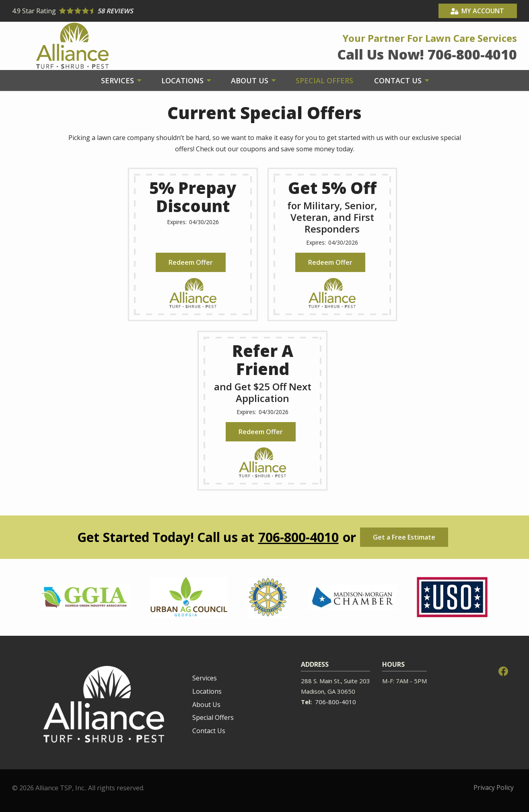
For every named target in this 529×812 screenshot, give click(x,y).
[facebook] (503, 671)
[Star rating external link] (138, 11)
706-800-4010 (298, 537)
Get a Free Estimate (404, 537)
